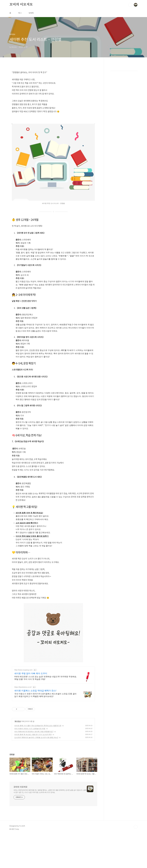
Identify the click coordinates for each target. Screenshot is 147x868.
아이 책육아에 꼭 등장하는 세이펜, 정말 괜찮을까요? (34, 765)
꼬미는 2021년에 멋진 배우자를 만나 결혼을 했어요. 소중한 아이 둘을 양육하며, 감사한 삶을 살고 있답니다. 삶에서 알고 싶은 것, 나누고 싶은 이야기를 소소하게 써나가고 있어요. (50, 824)
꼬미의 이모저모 (21, 38)
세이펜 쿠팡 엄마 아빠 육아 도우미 (31, 707)
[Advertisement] (73, 17)
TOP (136, 860)
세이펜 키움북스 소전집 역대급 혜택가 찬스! (35, 724)
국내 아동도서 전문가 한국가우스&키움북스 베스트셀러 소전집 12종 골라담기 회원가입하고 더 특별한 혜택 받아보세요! (45, 728)
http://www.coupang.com (23, 703)
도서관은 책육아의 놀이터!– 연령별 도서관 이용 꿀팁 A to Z (36, 771)
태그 (20, 46)
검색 (130, 38)
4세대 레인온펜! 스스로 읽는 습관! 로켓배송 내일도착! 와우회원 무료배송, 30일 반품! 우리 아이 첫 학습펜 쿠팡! (46, 711)
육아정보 (18, 754)
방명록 (31, 46)
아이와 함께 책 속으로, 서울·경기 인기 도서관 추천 (33, 768)
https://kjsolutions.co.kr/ (23, 720)
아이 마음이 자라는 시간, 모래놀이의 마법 (30, 762)
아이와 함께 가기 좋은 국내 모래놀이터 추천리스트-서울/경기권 (38, 759)
